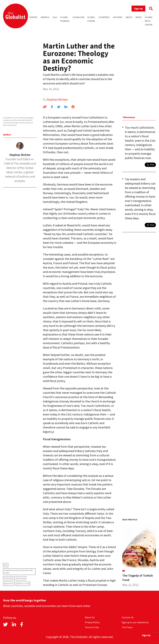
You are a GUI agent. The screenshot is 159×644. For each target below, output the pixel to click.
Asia (55, 17)
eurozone (8, 578)
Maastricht (9, 584)
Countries (104, 17)
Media (139, 17)
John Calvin (20, 578)
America (45, 17)
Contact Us (128, 617)
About (129, 17)
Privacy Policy (92, 622)
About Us (90, 617)
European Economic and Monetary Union (18, 572)
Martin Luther (23, 584)
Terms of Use (92, 627)
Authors (118, 17)
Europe (34, 17)
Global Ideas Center (149, 21)
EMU (6, 565)
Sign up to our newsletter (135, 622)
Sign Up (138, 9)
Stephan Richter (57, 99)
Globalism (78, 17)
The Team (127, 627)
